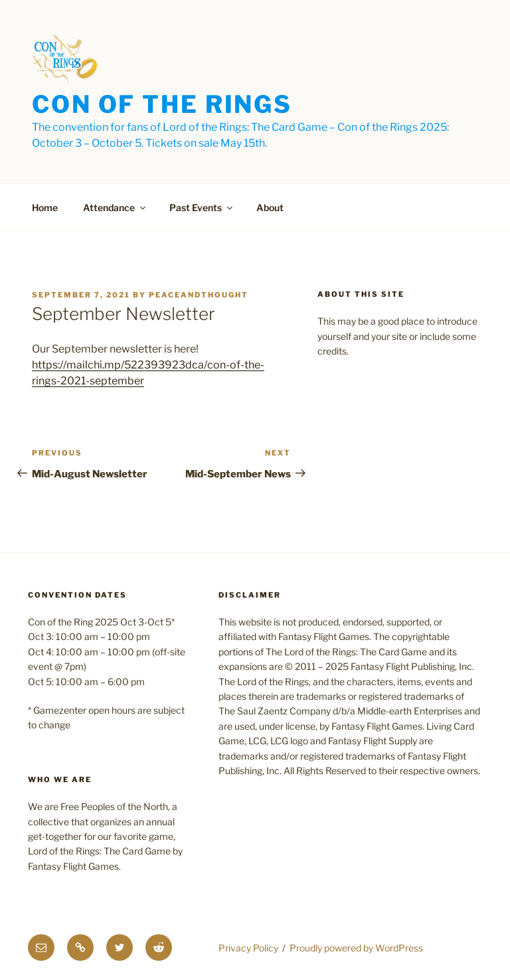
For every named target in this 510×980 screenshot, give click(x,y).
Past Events (202, 207)
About (270, 207)
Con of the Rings (162, 104)
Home (45, 207)
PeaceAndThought (199, 295)
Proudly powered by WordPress (356, 948)
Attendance (115, 207)
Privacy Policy (248, 948)
